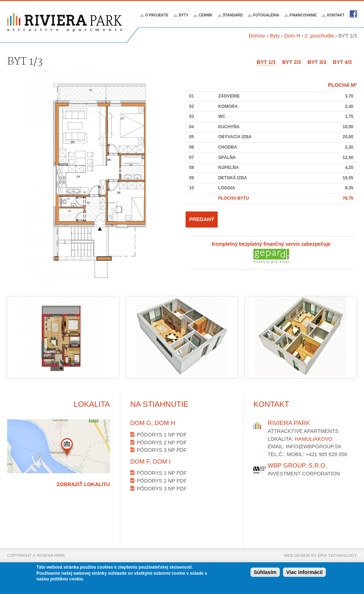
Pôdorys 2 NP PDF (162, 443)
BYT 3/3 (317, 62)
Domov (257, 36)
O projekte (157, 15)
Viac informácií (304, 573)
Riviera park (353, 14)
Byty (184, 15)
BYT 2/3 (291, 62)
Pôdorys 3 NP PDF (162, 450)
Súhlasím (265, 573)
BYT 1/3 (266, 62)
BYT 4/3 (342, 62)
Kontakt (336, 15)
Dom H (292, 36)
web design (297, 555)
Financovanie (303, 15)
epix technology (337, 555)
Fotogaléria (266, 15)
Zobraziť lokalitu (83, 484)
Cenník (206, 15)
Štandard (233, 15)
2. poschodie (319, 36)
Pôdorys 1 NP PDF (162, 435)
